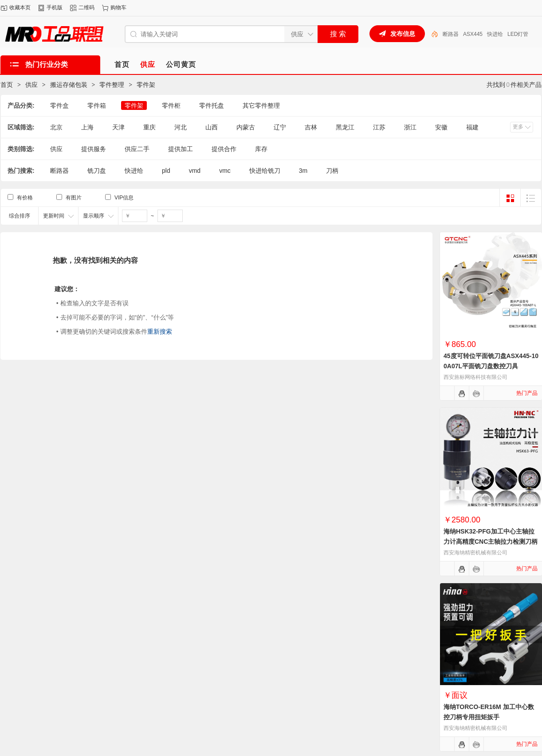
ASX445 (473, 34)
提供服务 (94, 149)
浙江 (410, 127)
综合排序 (20, 216)
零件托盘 (212, 105)
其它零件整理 (261, 105)
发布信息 (403, 34)
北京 (56, 127)
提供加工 (181, 149)
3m (303, 171)
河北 (181, 127)
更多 (518, 127)
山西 (212, 127)
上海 (87, 127)
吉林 (311, 127)
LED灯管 (518, 34)
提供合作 (224, 149)
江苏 (379, 127)
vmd (195, 171)
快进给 (495, 34)
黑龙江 (345, 127)
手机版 (55, 8)
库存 (261, 149)
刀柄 (332, 171)
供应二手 (137, 149)
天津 (118, 127)
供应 (31, 85)
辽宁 (280, 127)
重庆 (149, 127)
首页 (7, 85)
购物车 (118, 8)
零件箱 (97, 105)
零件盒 (59, 105)
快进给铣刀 (265, 171)
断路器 (451, 34)
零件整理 (112, 85)
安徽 (441, 127)
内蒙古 (246, 127)
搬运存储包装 (69, 85)
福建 (472, 127)
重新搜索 (160, 331)
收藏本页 (20, 8)
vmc (225, 171)
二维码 (86, 8)
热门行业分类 (47, 64)
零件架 (146, 85)
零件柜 (171, 105)
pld (166, 171)
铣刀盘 (97, 171)
